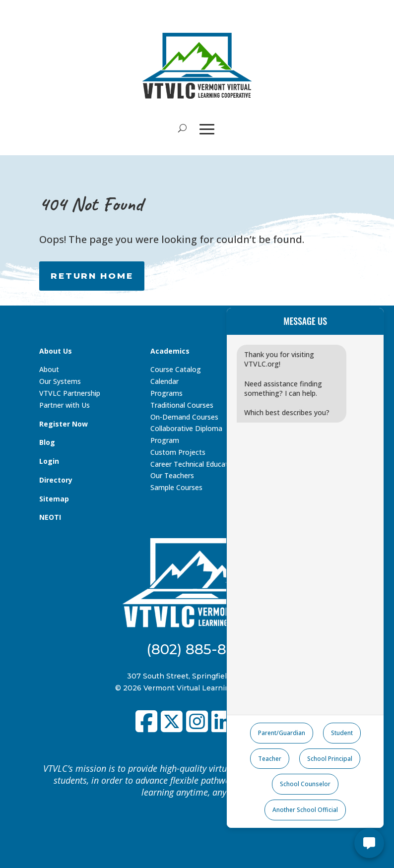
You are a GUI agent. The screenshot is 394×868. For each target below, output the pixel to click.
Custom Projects (178, 452)
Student (342, 733)
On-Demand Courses (184, 417)
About (49, 369)
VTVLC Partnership (70, 393)
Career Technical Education (194, 464)
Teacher (270, 759)
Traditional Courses (182, 405)
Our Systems (60, 381)
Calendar (164, 381)
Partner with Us (65, 405)
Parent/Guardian (282, 733)
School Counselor (305, 784)
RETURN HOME (92, 276)
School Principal (330, 759)
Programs (166, 393)
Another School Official (305, 810)
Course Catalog (176, 369)
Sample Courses (176, 487)
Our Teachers (172, 475)
